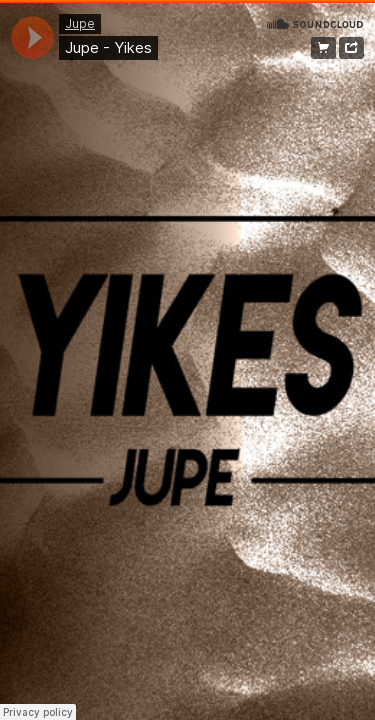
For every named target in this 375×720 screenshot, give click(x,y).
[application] (32, 37)
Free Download (323, 48)
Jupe (80, 23)
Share (351, 48)
